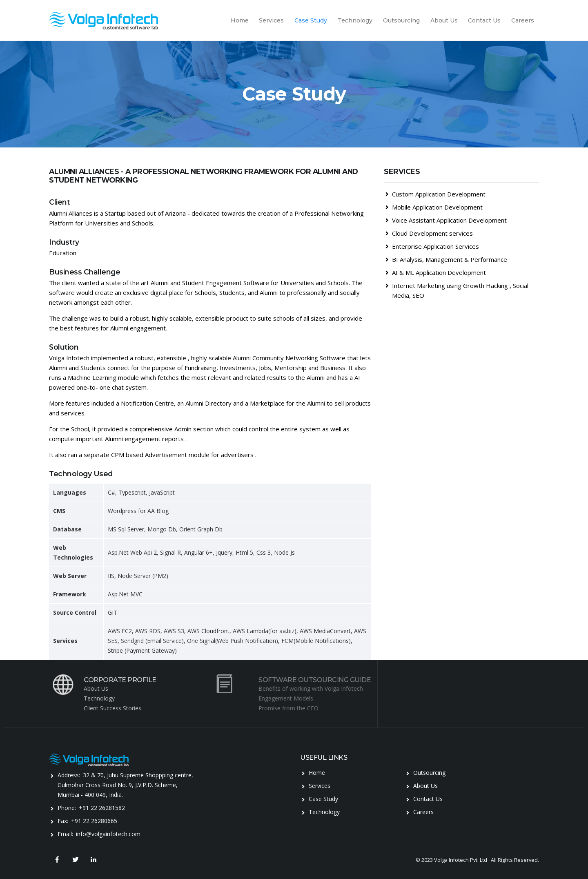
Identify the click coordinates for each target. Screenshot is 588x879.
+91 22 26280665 (94, 821)
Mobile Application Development (434, 207)
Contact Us (484, 20)
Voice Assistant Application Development (446, 220)
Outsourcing (401, 20)
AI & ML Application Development (436, 272)
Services (271, 20)
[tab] (461, 178)
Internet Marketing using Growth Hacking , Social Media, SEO (457, 290)
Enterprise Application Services (432, 246)
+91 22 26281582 (102, 808)
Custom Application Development (435, 194)
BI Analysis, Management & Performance (446, 259)
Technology (355, 20)
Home (240, 20)
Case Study (311, 20)
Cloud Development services (429, 233)
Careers (523, 20)
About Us (444, 20)
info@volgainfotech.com (108, 834)
